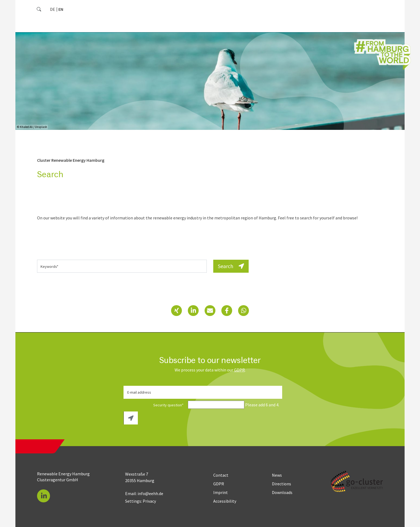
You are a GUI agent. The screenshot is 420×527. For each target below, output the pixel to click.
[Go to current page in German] (53, 9)
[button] (176, 311)
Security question (155, 405)
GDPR (239, 370)
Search (231, 266)
